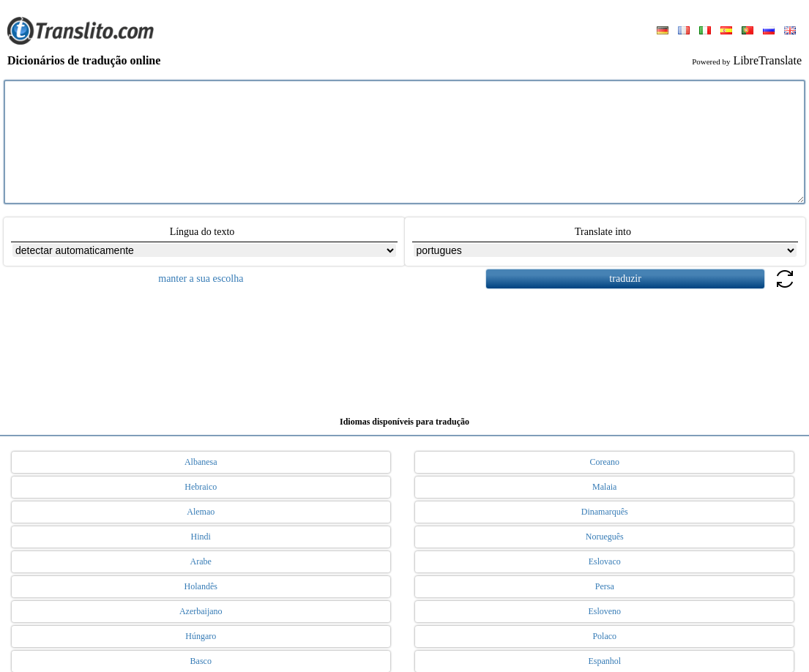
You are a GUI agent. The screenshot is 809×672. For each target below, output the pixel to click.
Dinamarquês (605, 512)
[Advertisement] (405, 347)
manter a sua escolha (201, 279)
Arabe (201, 561)
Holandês (201, 586)
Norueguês (605, 537)
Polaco (604, 636)
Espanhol (604, 661)
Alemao (201, 512)
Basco (201, 661)
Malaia (604, 487)
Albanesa (201, 462)
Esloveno (604, 611)
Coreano (604, 462)
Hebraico (201, 487)
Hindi (201, 537)
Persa (605, 586)
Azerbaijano (201, 611)
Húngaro (201, 636)
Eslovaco (605, 561)
